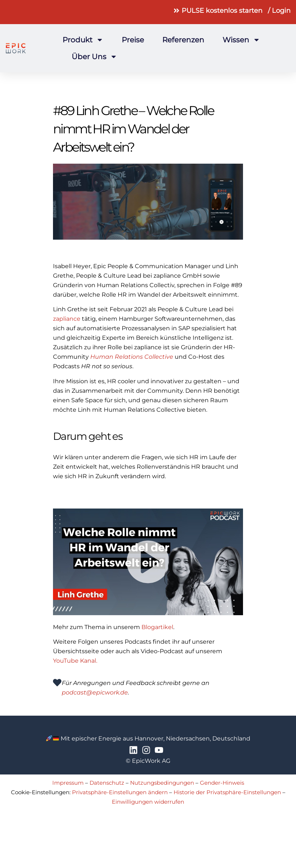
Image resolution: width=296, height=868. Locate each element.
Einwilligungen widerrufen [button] (148, 802)
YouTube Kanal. (75, 661)
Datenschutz (107, 783)
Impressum (68, 783)
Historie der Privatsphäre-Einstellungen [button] (227, 792)
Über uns (94, 57)
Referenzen (183, 40)
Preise (133, 40)
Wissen (241, 40)
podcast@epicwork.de (95, 692)
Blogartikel (157, 627)
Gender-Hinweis (222, 783)
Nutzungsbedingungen (162, 783)
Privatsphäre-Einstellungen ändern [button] (120, 792)
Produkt (83, 40)
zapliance (67, 319)
